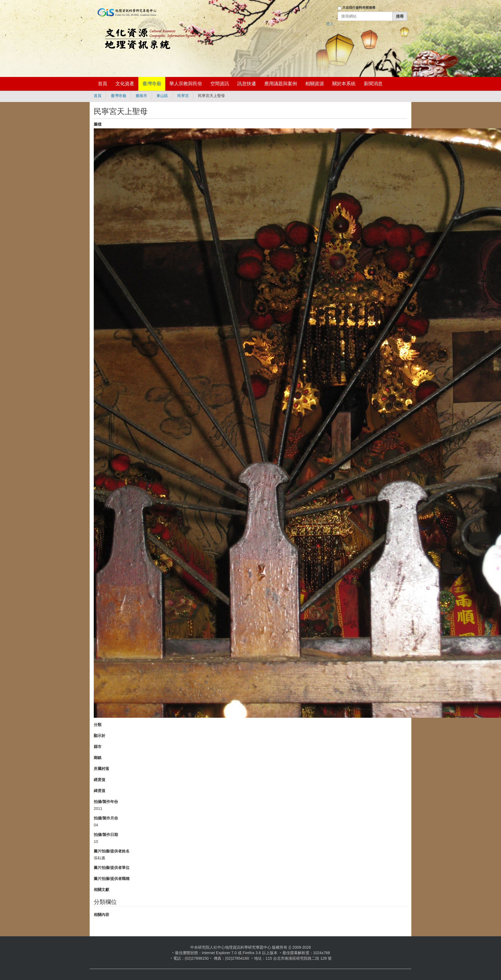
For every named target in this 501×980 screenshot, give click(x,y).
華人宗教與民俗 (186, 84)
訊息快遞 (247, 84)
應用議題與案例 (281, 84)
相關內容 (101, 915)
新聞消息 (373, 84)
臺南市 (141, 96)
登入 (330, 24)
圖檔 (98, 124)
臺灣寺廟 (152, 84)
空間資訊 (220, 84)
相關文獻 (101, 890)
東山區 (162, 96)
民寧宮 (183, 96)
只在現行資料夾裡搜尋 (359, 8)
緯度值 (100, 791)
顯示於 (100, 736)
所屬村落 (101, 769)
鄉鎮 (98, 758)
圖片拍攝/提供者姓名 (112, 851)
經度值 (100, 780)
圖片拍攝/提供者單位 (112, 868)
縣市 (98, 747)
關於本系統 (344, 84)
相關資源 (315, 84)
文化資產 (125, 84)
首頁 (103, 84)
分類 (98, 725)
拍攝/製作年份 (106, 802)
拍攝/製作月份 (106, 818)
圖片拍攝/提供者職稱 (112, 879)
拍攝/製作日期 (106, 835)
